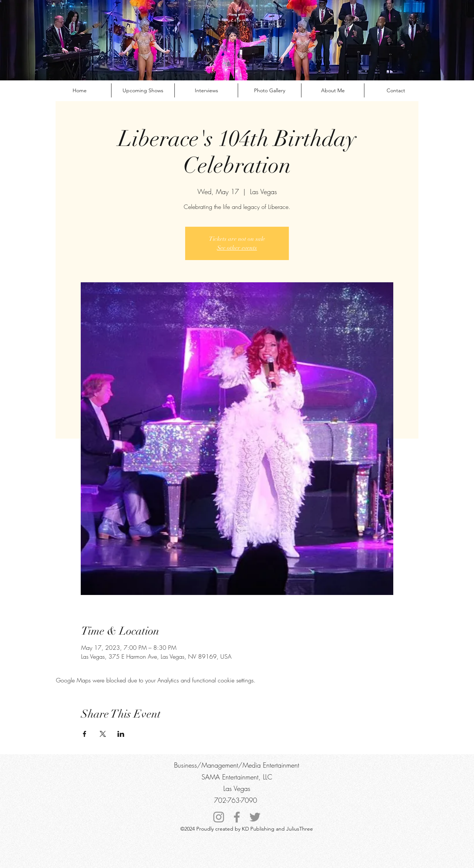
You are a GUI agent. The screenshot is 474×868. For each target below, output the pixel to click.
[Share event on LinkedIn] (121, 734)
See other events (237, 248)
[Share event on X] (103, 734)
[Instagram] (219, 817)
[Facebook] (237, 817)
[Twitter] (255, 817)
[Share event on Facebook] (85, 734)
